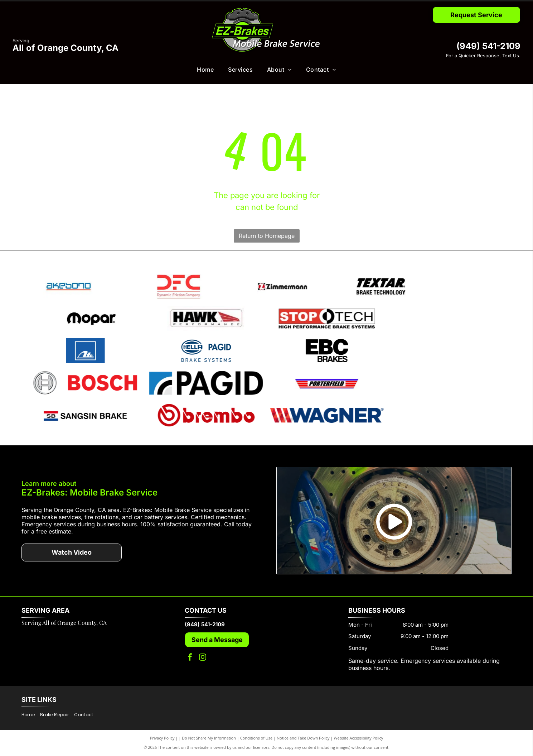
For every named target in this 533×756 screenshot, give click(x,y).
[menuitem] (205, 70)
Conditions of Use (256, 738)
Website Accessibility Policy (358, 738)
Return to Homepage (267, 236)
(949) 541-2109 (488, 46)
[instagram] (203, 658)
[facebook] (190, 658)
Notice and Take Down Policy (303, 738)
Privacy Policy (162, 738)
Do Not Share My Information (209, 738)
